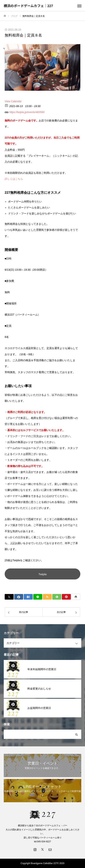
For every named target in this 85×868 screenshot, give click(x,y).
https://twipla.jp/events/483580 (25, 112)
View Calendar (13, 101)
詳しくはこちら (14, 179)
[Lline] (38, 597)
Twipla (43, 574)
